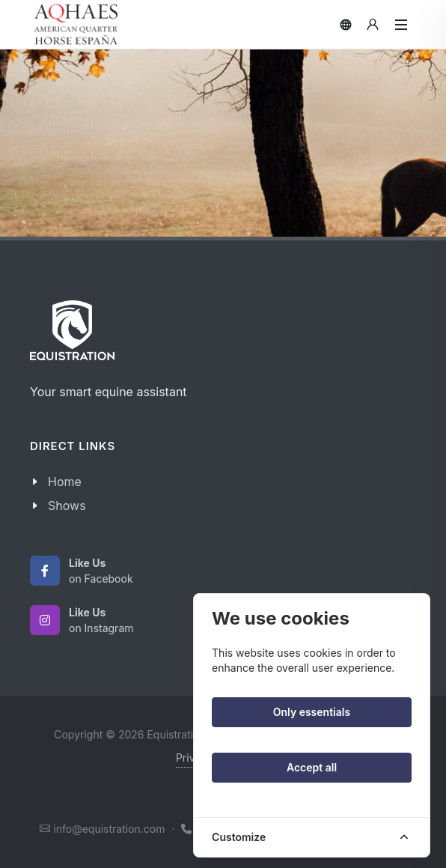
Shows (67, 506)
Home (65, 482)
